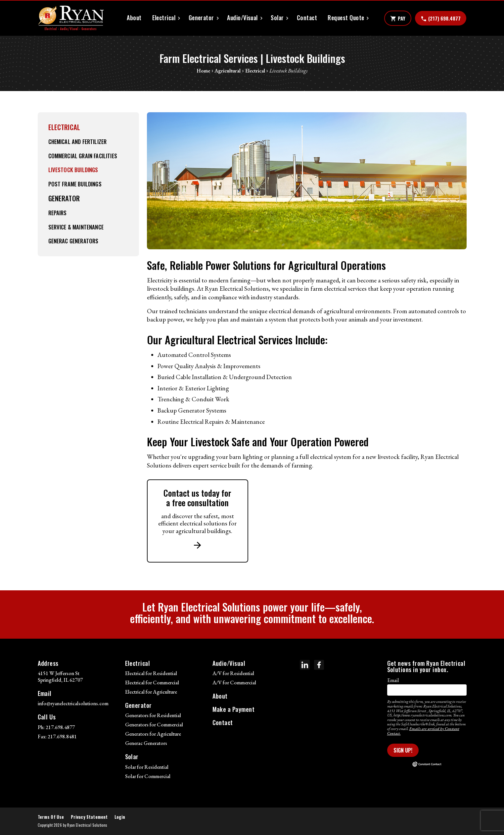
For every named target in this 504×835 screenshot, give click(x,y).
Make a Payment (234, 709)
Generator (64, 198)
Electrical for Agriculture (151, 692)
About (134, 18)
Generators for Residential (153, 715)
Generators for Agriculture (153, 734)
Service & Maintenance (76, 227)
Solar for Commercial (148, 776)
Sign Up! (403, 750)
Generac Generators (73, 241)
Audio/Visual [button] (242, 18)
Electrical (64, 127)
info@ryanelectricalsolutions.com (73, 703)
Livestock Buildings (73, 170)
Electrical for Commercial (152, 683)
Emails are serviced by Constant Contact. (423, 731)
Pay (398, 19)
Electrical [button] (164, 18)
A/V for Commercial (234, 683)
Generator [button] (201, 18)
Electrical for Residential (151, 673)
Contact (307, 18)
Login (120, 817)
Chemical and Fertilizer (78, 142)
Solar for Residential (147, 767)
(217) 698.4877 (441, 19)
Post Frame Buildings (75, 184)
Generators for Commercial (154, 725)
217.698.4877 (60, 727)
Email (393, 680)
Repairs (58, 213)
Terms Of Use (51, 817)
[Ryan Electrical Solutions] (71, 18)
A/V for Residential (233, 673)
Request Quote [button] (346, 18)
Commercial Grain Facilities (83, 156)
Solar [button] (277, 18)
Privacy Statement (89, 817)
